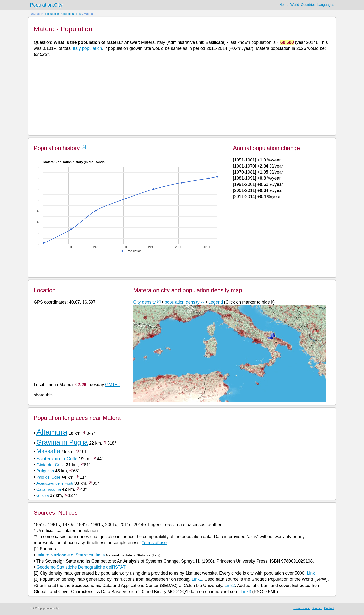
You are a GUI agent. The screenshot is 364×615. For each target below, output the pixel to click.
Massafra (48, 451)
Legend (216, 302)
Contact (329, 608)
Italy (79, 14)
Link (311, 573)
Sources (317, 608)
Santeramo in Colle (57, 459)
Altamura (52, 432)
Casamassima (49, 489)
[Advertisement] (179, 96)
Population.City (46, 5)
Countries (308, 5)
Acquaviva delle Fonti (55, 483)
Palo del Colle (48, 477)
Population (52, 14)
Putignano (45, 471)
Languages (326, 5)
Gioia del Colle (51, 465)
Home (284, 5)
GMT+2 (113, 385)
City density (144, 302)
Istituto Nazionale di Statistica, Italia (71, 555)
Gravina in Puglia (62, 442)
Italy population (87, 48)
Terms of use (154, 543)
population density (182, 302)
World (295, 5)
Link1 (197, 579)
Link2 (230, 586)
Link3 (246, 592)
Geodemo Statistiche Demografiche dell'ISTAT (81, 567)
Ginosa (43, 495)
